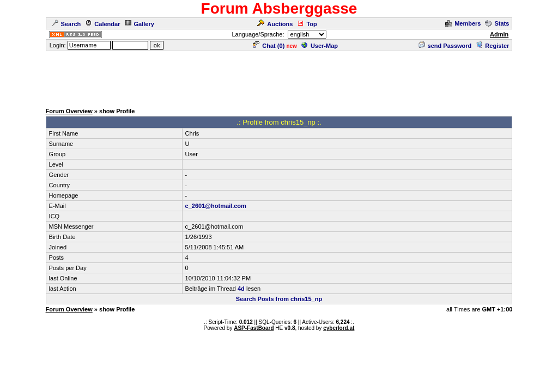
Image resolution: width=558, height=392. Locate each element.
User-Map (320, 46)
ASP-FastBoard (254, 328)
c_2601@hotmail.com (216, 206)
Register (492, 46)
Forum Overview (69, 111)
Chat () (269, 46)
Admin (499, 34)
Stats (497, 23)
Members (463, 23)
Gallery (139, 24)
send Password (445, 46)
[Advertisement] (279, 77)
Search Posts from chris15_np (279, 299)
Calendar (102, 24)
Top (307, 24)
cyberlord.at (339, 328)
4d (241, 289)
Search (66, 24)
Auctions (275, 24)
